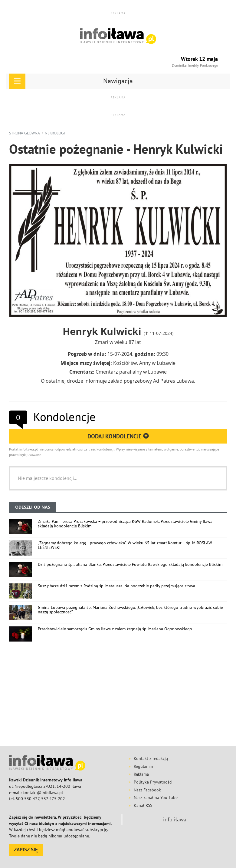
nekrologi (55, 133)
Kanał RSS (143, 805)
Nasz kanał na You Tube (156, 797)
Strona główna (25, 133)
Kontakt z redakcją (151, 758)
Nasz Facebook (147, 790)
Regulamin (143, 766)
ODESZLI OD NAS (33, 507)
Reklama (141, 774)
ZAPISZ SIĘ (26, 850)
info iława (175, 819)
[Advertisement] (123, 696)
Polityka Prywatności (153, 782)
